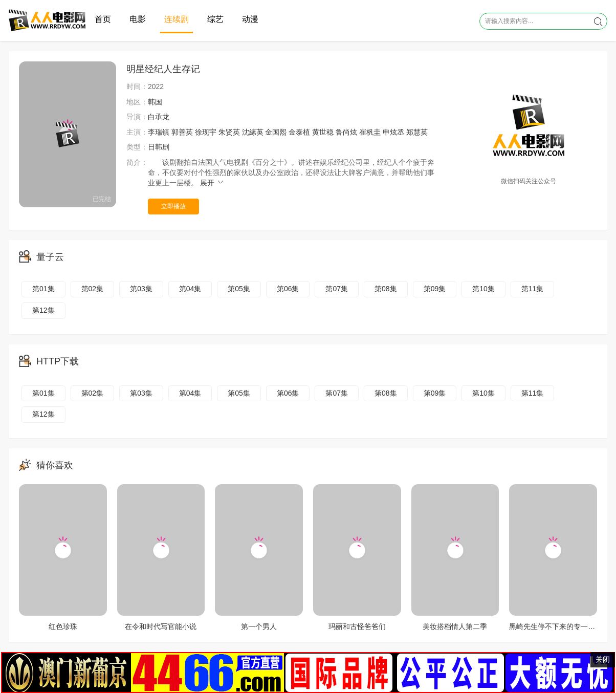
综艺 (215, 19)
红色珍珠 (63, 626)
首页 (103, 19)
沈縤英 (253, 132)
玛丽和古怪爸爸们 (357, 626)
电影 (138, 19)
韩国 (155, 102)
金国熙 (276, 132)
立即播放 (173, 206)
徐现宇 (206, 132)
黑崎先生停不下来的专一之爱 (556, 626)
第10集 (483, 289)
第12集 (43, 310)
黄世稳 (323, 132)
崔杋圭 (370, 132)
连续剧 (177, 19)
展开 (212, 183)
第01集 (43, 289)
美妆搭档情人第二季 (455, 626)
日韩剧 (159, 147)
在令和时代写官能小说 (161, 626)
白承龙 (159, 117)
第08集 (386, 289)
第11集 (533, 289)
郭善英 (182, 132)
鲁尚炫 (346, 132)
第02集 (93, 289)
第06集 (288, 289)
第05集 (239, 289)
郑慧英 (417, 132)
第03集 (141, 289)
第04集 (190, 289)
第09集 (435, 289)
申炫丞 (393, 132)
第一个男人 (259, 626)
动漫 (250, 19)
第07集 (337, 289)
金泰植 (299, 132)
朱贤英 (229, 132)
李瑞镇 (159, 132)
